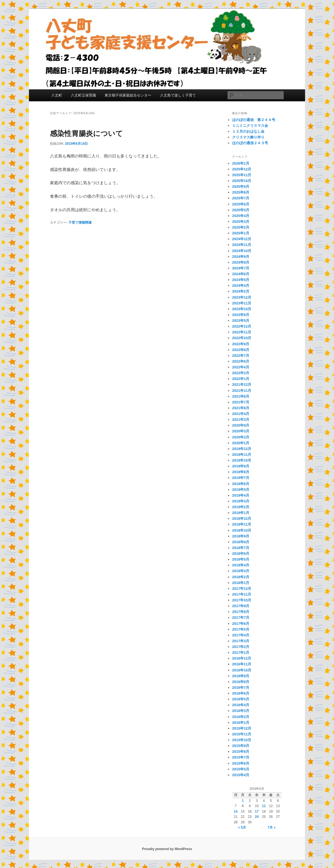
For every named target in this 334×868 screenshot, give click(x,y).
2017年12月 (242, 589)
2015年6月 (241, 763)
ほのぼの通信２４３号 (250, 143)
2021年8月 (241, 396)
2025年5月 (241, 210)
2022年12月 (242, 326)
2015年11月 (242, 734)
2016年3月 (241, 711)
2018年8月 (241, 542)
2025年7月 (241, 198)
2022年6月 (241, 361)
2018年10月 (242, 530)
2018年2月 (241, 577)
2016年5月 (241, 699)
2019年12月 (242, 449)
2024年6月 (241, 274)
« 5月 (242, 827)
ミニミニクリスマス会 (250, 126)
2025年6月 (241, 204)
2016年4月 (241, 705)
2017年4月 (241, 635)
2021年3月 (241, 420)
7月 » (272, 827)
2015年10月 (242, 740)
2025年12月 (242, 169)
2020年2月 (241, 437)
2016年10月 (242, 670)
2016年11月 (242, 664)
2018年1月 (241, 583)
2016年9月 (241, 676)
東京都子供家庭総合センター (128, 95)
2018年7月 (241, 548)
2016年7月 (241, 688)
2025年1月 (241, 233)
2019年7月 (241, 478)
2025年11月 (242, 175)
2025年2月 (241, 227)
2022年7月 (241, 356)
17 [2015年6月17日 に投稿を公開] (257, 811)
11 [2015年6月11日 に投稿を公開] (264, 806)
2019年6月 (241, 484)
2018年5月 (241, 559)
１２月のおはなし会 (248, 131)
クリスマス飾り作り (248, 137)
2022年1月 (241, 379)
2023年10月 (242, 309)
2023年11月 (242, 303)
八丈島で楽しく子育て (178, 95)
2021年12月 (242, 385)
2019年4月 (241, 495)
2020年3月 (241, 431)
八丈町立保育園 (83, 95)
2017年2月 (241, 647)
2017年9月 (241, 606)
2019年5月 (241, 490)
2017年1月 (241, 653)
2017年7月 (241, 617)
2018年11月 (242, 524)
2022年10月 (242, 338)
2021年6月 (241, 408)
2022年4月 (241, 367)
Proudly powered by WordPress (167, 849)
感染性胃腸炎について (86, 133)
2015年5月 (241, 769)
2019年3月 (241, 501)
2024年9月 (241, 257)
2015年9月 (241, 746)
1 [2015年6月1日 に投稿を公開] (243, 801)
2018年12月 (242, 519)
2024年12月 (242, 239)
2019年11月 (242, 455)
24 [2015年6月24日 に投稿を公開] (257, 817)
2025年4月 (241, 216)
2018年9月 (241, 536)
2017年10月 (242, 600)
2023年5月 (241, 321)
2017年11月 (242, 594)
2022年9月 (241, 344)
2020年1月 (241, 443)
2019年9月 (241, 466)
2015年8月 (241, 752)
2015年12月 (242, 728)
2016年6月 (241, 693)
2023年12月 (242, 297)
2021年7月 (241, 402)
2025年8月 (241, 192)
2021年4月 (241, 414)
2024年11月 (242, 245)
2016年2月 (241, 717)
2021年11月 (242, 391)
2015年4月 (241, 775)
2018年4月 (241, 565)
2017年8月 (241, 612)
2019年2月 (241, 507)
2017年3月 (241, 641)
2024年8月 (241, 262)
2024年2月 (241, 291)
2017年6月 (241, 624)
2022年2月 (241, 373)
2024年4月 (241, 286)
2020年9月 (241, 425)
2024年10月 (242, 251)
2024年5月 (241, 280)
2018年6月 (241, 554)
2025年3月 (241, 222)
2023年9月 (241, 315)
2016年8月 (241, 682)
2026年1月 (241, 163)
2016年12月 (242, 658)
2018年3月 (241, 571)
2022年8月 (241, 350)
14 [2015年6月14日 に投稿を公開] (236, 811)
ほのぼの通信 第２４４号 (254, 120)
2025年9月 (241, 187)
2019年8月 (241, 472)
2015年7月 (241, 757)
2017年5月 (241, 629)
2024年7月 (241, 268)
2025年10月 (242, 181)
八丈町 (57, 95)
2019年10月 (242, 460)
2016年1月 (241, 723)
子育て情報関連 (80, 223)
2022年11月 (242, 332)
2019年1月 (241, 513)
